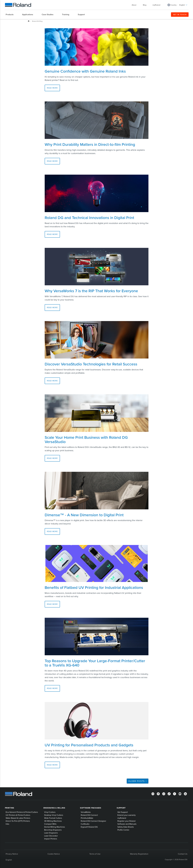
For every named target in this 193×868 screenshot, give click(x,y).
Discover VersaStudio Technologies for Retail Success (91, 364)
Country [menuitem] (173, 5)
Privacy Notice (12, 854)
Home (29, 21)
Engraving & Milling (54, 808)
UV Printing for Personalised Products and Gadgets (89, 745)
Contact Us (183, 854)
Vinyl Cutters (50, 812)
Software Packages (91, 808)
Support (121, 808)
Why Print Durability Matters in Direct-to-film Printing (90, 144)
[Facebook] (158, 794)
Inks (7, 824)
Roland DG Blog (37, 21)
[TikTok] (169, 794)
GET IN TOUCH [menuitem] (180, 15)
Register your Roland (126, 821)
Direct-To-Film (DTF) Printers (18, 821)
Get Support (123, 812)
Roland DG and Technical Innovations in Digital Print (89, 218)
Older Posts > (138, 781)
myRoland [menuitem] (156, 5)
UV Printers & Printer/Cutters (18, 815)
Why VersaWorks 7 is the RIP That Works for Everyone (91, 291)
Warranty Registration (139, 854)
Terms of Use (95, 854)
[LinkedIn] (185, 794)
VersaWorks (86, 812)
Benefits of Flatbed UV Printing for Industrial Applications (94, 587)
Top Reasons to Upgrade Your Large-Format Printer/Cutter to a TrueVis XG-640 (95, 663)
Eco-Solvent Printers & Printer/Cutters (22, 812)
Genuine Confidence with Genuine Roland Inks (85, 71)
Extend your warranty (127, 815)
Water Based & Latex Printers (18, 818)
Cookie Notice (54, 854)
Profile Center (123, 830)
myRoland (122, 818)
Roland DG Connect (89, 815)
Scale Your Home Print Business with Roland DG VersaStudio (86, 439)
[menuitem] (11, 15)
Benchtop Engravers (53, 830)
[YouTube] (180, 794)
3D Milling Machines (53, 821)
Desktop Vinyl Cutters (54, 815)
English (9, 860)
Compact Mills (50, 824)
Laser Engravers (51, 833)
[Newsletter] (153, 794)
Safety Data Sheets (126, 827)
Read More (52, 88)
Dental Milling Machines (55, 827)
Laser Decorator (51, 836)
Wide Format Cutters (53, 818)
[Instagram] (164, 794)
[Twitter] (175, 794)
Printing (10, 808)
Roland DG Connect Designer (93, 821)
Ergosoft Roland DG (89, 827)
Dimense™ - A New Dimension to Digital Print (84, 515)
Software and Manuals (127, 824)
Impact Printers (51, 839)
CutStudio (85, 824)
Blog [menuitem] (145, 5)
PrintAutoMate (87, 818)
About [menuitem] (135, 5)
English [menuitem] (183, 5)
